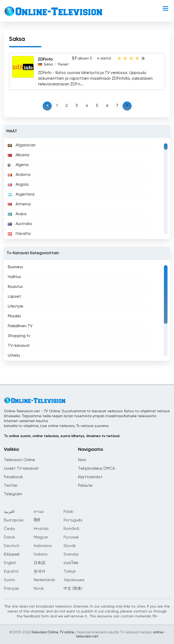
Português (73, 520)
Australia (20, 224)
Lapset (14, 297)
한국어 (40, 571)
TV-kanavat (19, 346)
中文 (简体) (73, 589)
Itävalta (19, 234)
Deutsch (12, 546)
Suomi (9, 580)
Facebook (13, 477)
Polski (68, 512)
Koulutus (15, 287)
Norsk (39, 589)
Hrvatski (41, 529)
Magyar (41, 537)
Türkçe (70, 571)
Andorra (19, 175)
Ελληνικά (12, 554)
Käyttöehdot (90, 477)
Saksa (48, 65)
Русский (71, 537)
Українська (74, 580)
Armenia (19, 204)
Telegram (13, 494)
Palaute (85, 486)
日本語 (40, 563)
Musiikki (14, 316)
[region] (87, 189)
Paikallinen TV (20, 326)
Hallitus (14, 277)
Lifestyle (16, 306)
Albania (19, 155)
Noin (82, 460)
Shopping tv (19, 336)
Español (11, 571)
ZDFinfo (45, 59)
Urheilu (14, 355)
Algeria (18, 165)
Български (14, 520)
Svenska (71, 554)
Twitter (11, 486)
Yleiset (63, 65)
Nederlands (44, 580)
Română (71, 529)
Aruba (17, 214)
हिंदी (37, 520)
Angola (18, 185)
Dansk (9, 537)
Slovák (70, 546)
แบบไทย (71, 563)
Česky (10, 529)
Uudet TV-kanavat (21, 469)
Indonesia (43, 546)
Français (12, 589)
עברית (39, 512)
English (10, 563)
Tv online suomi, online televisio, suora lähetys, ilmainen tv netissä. (62, 436)
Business (15, 267)
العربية (9, 512)
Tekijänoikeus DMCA (96, 469)
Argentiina (21, 194)
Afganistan (22, 145)
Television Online (19, 460)
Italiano (41, 554)
